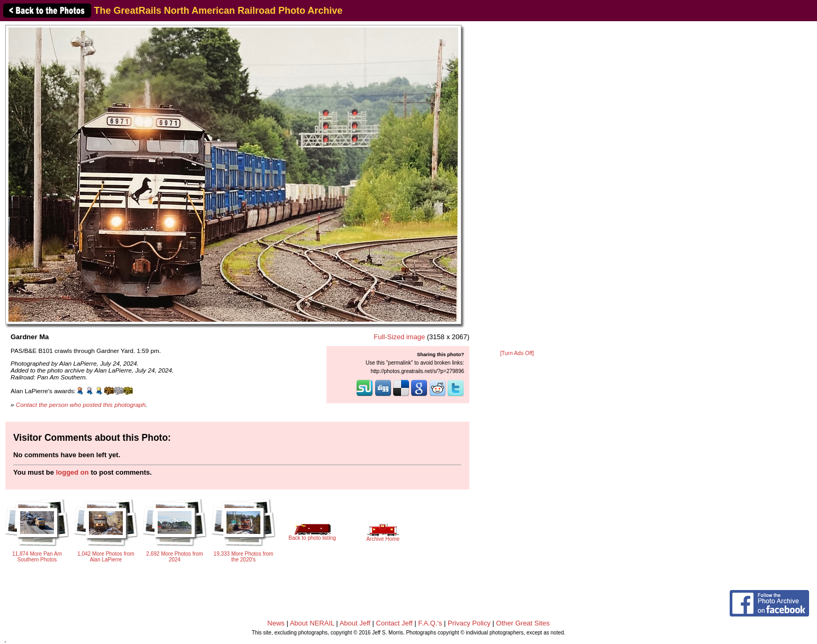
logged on (72, 472)
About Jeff (355, 623)
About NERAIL (312, 623)
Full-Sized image (399, 337)
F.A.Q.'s (430, 623)
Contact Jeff (394, 623)
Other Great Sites (523, 623)
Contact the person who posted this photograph (81, 405)
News (276, 623)
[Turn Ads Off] (517, 353)
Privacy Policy (469, 623)
